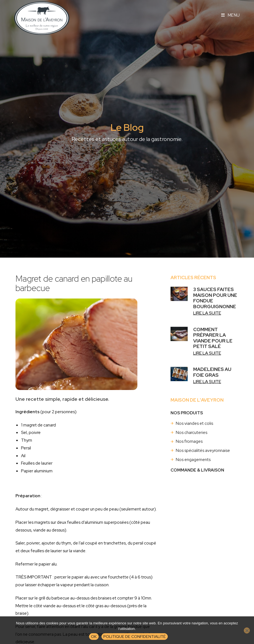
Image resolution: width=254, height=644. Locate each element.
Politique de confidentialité (135, 636)
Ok (94, 636)
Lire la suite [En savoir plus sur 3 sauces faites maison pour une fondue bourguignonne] (207, 313)
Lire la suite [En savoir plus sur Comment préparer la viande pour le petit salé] (207, 353)
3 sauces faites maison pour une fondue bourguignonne (215, 298)
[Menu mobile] (231, 15)
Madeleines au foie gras (212, 372)
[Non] (247, 630)
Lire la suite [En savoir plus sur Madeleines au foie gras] (207, 382)
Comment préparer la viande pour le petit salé (213, 338)
